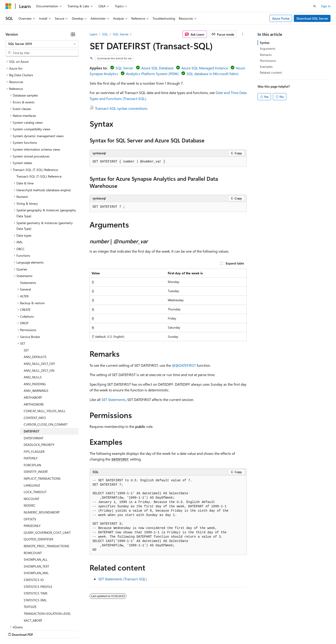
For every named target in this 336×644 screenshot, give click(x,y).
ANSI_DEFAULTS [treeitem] (35, 317)
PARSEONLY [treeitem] (32, 486)
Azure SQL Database (157, 68)
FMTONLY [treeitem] (31, 418)
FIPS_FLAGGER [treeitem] (34, 412)
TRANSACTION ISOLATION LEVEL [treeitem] (47, 574)
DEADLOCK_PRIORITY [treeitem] (39, 405)
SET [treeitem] (26, 310)
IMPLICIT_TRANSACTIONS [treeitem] (42, 439)
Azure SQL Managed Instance (205, 68)
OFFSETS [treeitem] (30, 479)
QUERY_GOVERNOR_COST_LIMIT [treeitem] (47, 493)
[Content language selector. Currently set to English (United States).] (26, 619)
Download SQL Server (312, 18)
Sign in (326, 6)
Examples (266, 67)
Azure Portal (281, 18)
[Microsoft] (8, 6)
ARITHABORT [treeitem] (33, 358)
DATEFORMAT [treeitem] (34, 398)
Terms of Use (167, 630)
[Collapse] (73, 34)
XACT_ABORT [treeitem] (33, 581)
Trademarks (189, 630)
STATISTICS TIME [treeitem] (36, 554)
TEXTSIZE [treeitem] (30, 567)
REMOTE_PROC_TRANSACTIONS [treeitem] (47, 506)
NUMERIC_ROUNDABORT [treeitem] (42, 473)
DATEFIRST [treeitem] (32, 391)
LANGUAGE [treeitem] (32, 446)
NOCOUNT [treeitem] (31, 459)
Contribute (82, 630)
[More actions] (242, 34)
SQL (105, 34)
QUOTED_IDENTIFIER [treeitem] (38, 499)
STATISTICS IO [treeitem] (34, 540)
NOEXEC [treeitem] (30, 466)
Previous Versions (41, 630)
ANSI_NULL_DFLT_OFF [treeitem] (39, 324)
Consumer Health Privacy (131, 630)
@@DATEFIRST (184, 365)
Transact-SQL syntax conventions (121, 108)
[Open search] (315, 6)
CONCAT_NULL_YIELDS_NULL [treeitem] (45, 371)
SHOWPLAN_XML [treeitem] (36, 533)
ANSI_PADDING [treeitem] (35, 344)
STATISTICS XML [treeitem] (35, 560)
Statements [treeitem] (28, 243)
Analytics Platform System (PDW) (152, 74)
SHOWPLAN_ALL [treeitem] (36, 520)
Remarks (266, 55)
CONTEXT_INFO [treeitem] (35, 378)
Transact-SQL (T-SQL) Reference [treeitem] (39, 137)
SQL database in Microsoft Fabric (213, 74)
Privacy (100, 630)
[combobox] (42, 44)
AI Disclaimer (15, 630)
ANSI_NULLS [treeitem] (33, 337)
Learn (93, 34)
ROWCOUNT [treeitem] (33, 513)
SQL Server (121, 34)
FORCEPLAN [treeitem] (32, 425)
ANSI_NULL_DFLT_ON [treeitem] (39, 331)
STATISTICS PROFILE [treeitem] (38, 547)
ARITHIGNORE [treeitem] (34, 365)
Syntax (265, 43)
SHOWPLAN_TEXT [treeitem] (36, 527)
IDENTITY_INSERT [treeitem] (36, 432)
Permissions (268, 61)
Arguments (268, 48)
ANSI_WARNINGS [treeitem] (36, 351)
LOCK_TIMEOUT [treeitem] (35, 452)
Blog (62, 630)
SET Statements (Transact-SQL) (123, 579)
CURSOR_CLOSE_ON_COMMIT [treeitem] (46, 385)
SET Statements (114, 399)
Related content (271, 72)
